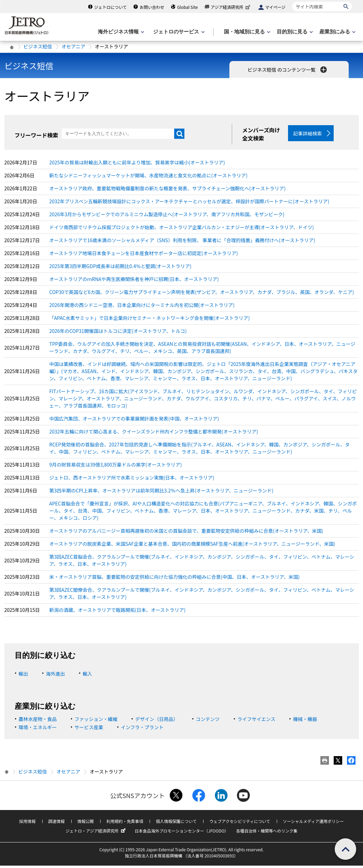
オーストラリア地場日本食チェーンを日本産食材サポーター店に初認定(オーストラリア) (144, 255)
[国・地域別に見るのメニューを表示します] (246, 32)
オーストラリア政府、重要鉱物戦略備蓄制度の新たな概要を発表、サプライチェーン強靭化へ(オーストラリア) (168, 191)
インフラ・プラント (142, 730)
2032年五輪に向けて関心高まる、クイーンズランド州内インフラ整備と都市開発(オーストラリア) (154, 434)
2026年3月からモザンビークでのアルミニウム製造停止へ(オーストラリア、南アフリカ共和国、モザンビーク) (167, 217)
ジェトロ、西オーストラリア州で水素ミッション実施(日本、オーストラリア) (132, 480)
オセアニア (74, 46)
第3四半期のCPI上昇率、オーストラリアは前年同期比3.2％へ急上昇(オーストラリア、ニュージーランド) (161, 493)
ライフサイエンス (257, 721)
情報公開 (86, 823)
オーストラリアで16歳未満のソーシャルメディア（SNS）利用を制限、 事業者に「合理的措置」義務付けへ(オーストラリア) (182, 242)
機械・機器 (305, 721)
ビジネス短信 (38, 46)
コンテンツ (208, 721)
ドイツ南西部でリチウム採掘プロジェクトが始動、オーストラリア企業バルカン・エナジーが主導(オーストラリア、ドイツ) (182, 230)
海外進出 (56, 676)
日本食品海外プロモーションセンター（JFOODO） (182, 833)
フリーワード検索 (36, 135)
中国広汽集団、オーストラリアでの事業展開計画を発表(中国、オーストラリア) (134, 421)
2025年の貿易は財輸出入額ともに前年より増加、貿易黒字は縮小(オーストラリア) (137, 165)
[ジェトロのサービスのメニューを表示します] (178, 32)
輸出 (24, 676)
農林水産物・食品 (38, 721)
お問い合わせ (152, 7)
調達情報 (57, 823)
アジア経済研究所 (231, 7)
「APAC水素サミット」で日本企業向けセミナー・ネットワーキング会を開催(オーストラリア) (150, 320)
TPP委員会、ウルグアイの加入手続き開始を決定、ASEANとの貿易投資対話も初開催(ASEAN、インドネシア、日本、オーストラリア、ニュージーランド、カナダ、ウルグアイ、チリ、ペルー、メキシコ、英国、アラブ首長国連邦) (202, 350)
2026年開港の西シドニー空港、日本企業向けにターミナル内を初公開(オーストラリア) (142, 307)
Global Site (187, 7)
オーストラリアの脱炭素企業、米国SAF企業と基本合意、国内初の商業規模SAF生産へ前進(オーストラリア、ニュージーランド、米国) (192, 546)
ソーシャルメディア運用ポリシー (313, 823)
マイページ (275, 7)
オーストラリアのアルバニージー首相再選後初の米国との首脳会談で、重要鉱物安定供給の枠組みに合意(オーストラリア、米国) (186, 533)
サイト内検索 (292, 2)
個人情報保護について (176, 823)
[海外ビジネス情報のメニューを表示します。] (120, 32)
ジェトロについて (110, 7)
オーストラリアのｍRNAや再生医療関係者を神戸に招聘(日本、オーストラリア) (134, 281)
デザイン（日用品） (157, 721)
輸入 (88, 676)
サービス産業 (89, 730)
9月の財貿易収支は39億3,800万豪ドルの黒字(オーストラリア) (116, 467)
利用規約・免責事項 (125, 823)
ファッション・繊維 (96, 721)
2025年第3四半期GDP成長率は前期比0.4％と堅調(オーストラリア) (120, 268)
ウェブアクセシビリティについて (240, 823)
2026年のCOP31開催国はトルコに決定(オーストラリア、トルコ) (118, 333)
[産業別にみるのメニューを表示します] (337, 32)
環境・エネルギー (38, 730)
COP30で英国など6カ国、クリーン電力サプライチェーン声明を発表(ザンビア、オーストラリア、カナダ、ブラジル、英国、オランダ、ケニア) (202, 294)
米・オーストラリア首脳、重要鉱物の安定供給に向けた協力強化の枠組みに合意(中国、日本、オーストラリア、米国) (175, 579)
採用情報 (27, 823)
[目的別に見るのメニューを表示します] (294, 32)
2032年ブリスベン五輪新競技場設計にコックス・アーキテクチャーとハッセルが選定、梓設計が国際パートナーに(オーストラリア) (189, 204)
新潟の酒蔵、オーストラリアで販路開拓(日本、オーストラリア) (118, 612)
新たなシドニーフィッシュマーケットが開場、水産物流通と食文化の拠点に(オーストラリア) (149, 178)
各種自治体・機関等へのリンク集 (267, 833)
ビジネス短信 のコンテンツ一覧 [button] (288, 70)
